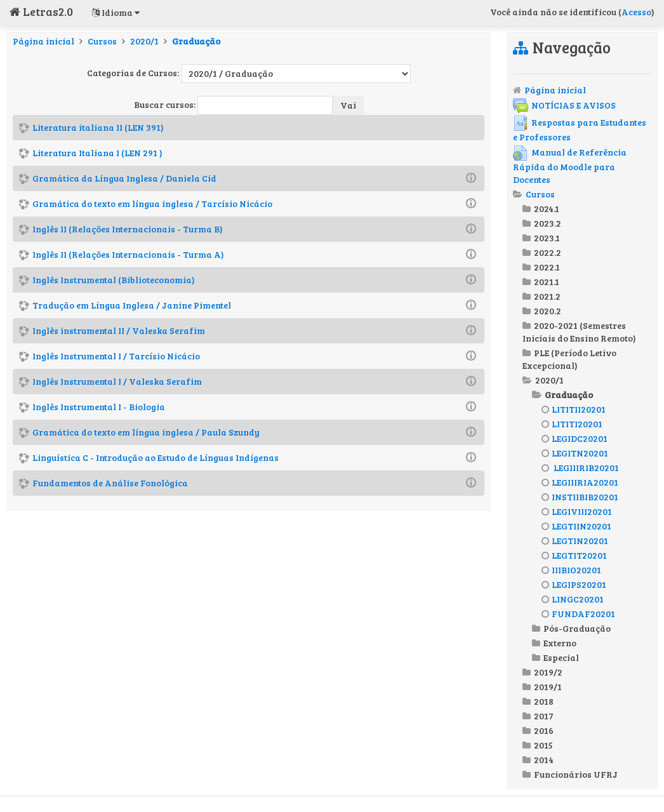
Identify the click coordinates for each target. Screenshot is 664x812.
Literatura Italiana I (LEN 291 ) (97, 153)
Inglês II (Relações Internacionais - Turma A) (128, 254)
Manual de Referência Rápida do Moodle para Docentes (570, 166)
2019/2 (548, 672)
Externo (560, 643)
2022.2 (548, 252)
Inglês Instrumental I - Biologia (99, 407)
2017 (544, 716)
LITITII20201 (574, 409)
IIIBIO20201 (571, 570)
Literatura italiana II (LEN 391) (98, 127)
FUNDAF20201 (578, 614)
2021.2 (547, 296)
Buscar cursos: (166, 104)
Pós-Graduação (577, 628)
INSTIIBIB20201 (580, 497)
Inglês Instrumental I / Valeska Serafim (117, 381)
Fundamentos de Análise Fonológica (110, 483)
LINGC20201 (573, 599)
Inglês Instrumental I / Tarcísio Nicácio (116, 356)
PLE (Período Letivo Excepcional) (569, 359)
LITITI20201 (572, 424)
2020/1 (144, 41)
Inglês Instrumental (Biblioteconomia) (114, 280)
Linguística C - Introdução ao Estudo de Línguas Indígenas (156, 457)
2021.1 (547, 282)
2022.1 (547, 267)
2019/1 (548, 687)
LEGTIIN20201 (576, 526)
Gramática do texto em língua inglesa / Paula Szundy (146, 432)
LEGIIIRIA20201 (580, 482)
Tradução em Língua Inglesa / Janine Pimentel (132, 305)
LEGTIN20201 (575, 541)
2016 (544, 730)
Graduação (196, 41)
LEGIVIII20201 (577, 511)
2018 (544, 701)
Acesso (636, 12)
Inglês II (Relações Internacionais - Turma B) (128, 229)
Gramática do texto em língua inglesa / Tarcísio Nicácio (152, 203)
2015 (543, 745)
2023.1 (547, 238)
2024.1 (547, 209)
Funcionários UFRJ (576, 774)
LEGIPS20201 (574, 584)
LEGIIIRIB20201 (580, 468)
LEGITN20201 (575, 453)
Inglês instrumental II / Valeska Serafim (119, 330)
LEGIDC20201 (574, 438)
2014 (544, 760)
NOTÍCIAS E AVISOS (564, 105)
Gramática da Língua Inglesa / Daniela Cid (124, 178)
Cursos (102, 41)
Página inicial (43, 41)
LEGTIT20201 (574, 555)
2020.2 (548, 311)
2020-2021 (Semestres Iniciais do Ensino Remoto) (579, 332)
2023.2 (548, 223)
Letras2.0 (41, 11)
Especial (561, 657)
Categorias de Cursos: (133, 73)
